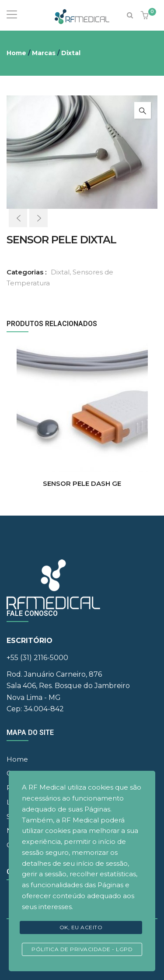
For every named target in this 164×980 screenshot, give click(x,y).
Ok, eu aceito (81, 927)
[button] (146, 16)
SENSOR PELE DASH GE (82, 483)
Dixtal (71, 53)
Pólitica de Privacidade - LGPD (82, 949)
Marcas (44, 53)
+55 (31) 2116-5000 (37, 658)
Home (16, 53)
